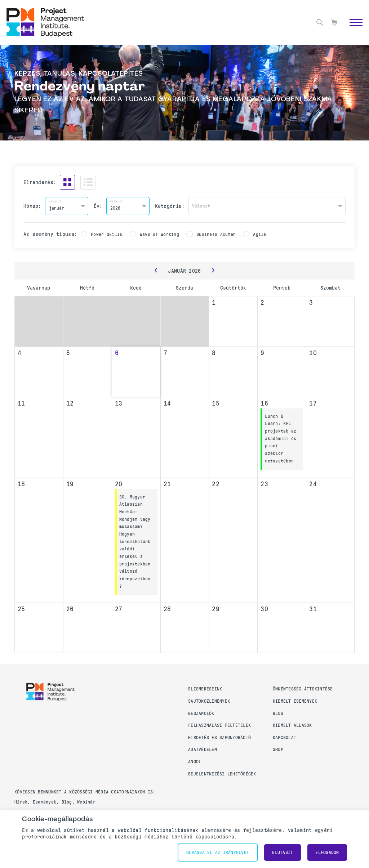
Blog (278, 713)
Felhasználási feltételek (219, 725)
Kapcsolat (284, 738)
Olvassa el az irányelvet (218, 853)
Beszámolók (201, 713)
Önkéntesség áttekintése (303, 689)
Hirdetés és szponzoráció (219, 738)
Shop (278, 750)
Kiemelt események (295, 701)
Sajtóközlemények (209, 701)
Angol (195, 762)
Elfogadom (327, 853)
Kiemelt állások (292, 725)
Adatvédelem (203, 750)
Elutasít (283, 853)
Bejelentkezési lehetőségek (222, 774)
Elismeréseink (205, 689)
